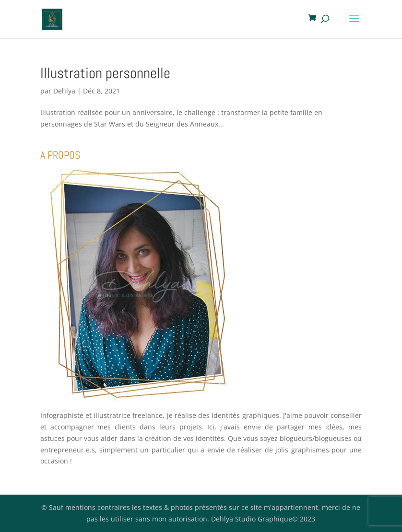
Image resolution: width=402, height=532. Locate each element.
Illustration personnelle (105, 73)
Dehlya (64, 91)
